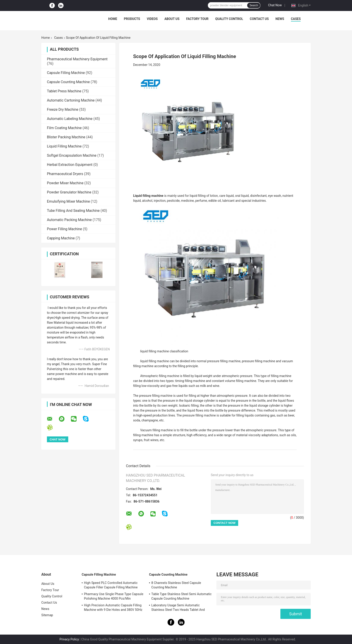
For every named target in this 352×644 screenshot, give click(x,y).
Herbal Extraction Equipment (70, 165)
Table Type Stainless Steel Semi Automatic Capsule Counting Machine (181, 596)
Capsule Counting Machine (68, 82)
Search (254, 5)
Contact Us (259, 19)
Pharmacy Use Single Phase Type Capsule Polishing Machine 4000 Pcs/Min (114, 596)
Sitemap (47, 615)
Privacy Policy (69, 639)
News (280, 19)
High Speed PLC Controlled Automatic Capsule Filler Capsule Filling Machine (111, 585)
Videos (152, 19)
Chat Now (275, 5)
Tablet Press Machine (64, 91)
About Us (172, 19)
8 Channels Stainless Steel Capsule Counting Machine (176, 585)
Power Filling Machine (64, 229)
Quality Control (229, 19)
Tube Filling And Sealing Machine (73, 211)
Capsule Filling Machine (66, 73)
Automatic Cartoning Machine (71, 100)
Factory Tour (197, 19)
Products (132, 19)
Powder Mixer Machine (65, 183)
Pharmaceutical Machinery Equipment (77, 59)
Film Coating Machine (64, 128)
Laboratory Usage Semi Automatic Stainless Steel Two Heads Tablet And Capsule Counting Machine (178, 608)
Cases (296, 19)
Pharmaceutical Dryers (65, 174)
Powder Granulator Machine (69, 192)
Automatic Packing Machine (69, 220)
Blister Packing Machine (66, 137)
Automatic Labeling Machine (70, 119)
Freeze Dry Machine (63, 110)
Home (113, 19)
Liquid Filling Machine (64, 146)
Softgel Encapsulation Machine (72, 155)
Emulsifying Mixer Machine (68, 201)
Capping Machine (61, 238)
